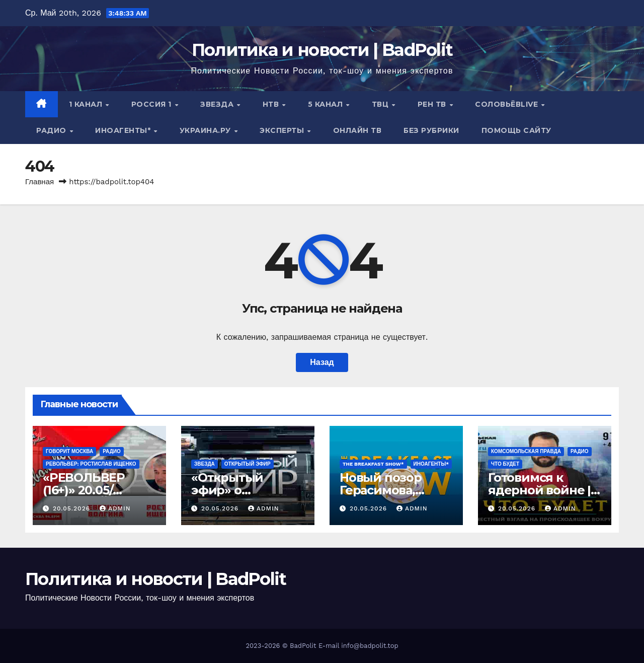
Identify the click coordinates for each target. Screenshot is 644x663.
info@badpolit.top (370, 646)
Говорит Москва (69, 451)
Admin (115, 508)
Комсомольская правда (526, 451)
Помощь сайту (516, 130)
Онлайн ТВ (357, 130)
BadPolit (303, 646)
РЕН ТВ (433, 104)
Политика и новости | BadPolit (322, 50)
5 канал (327, 104)
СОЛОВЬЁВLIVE (508, 104)
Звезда (218, 104)
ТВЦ (381, 104)
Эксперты (283, 130)
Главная (39, 182)
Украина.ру (207, 130)
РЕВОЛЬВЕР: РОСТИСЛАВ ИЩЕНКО (91, 464)
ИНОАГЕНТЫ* (124, 130)
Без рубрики (431, 130)
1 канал (87, 104)
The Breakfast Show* (373, 464)
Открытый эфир (248, 464)
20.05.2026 (73, 508)
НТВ (272, 104)
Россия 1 (153, 104)
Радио (52, 130)
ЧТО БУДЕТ (505, 464)
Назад (322, 362)
